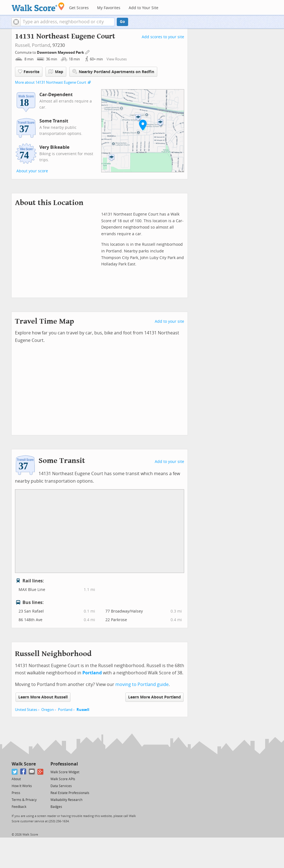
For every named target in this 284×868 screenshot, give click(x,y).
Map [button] (56, 72)
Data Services (61, 786)
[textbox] (68, 22)
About (16, 779)
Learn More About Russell (43, 697)
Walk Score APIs (63, 779)
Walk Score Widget (65, 772)
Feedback (19, 807)
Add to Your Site (144, 8)
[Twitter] (15, 772)
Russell (83, 710)
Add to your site (169, 322)
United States (26, 710)
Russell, (23, 45)
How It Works (22, 786)
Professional (64, 764)
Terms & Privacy (24, 800)
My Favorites (109, 8)
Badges (56, 807)
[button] (16, 22)
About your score (32, 171)
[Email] (32, 772)
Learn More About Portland (154, 697)
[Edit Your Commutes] (88, 52)
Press (16, 793)
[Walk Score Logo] (38, 7)
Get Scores (79, 8)
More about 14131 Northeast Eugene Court (51, 82)
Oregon (48, 710)
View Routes (117, 59)
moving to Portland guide (142, 684)
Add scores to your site (163, 37)
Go (122, 22)
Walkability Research (66, 800)
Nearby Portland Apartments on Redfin (113, 72)
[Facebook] (23, 772)
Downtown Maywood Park (61, 53)
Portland (41, 45)
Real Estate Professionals (70, 793)
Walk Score (24, 764)
